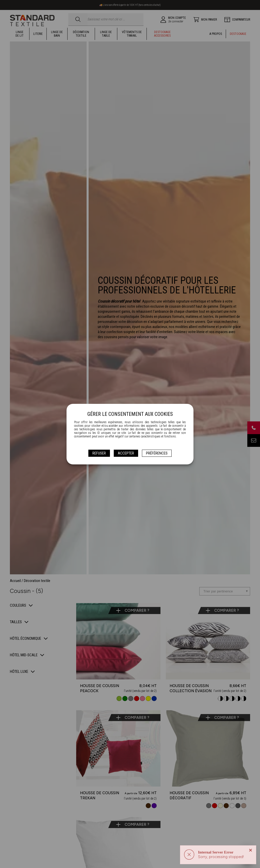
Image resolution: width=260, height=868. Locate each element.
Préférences (157, 453)
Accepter (126, 453)
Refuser (99, 453)
